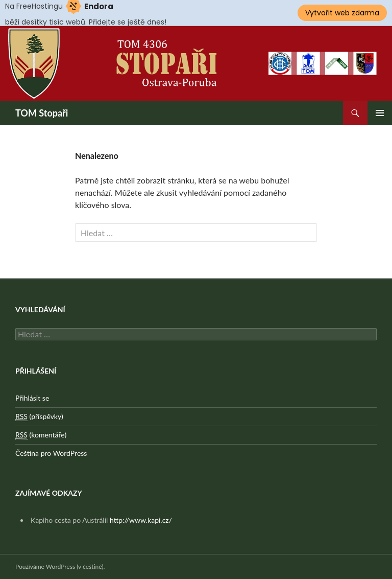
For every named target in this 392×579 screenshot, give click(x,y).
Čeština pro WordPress (51, 453)
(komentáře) (41, 435)
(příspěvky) (39, 416)
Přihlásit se (32, 398)
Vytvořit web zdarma (342, 13)
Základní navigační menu (380, 113)
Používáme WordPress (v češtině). (60, 566)
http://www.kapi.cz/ (141, 520)
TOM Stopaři (42, 113)
